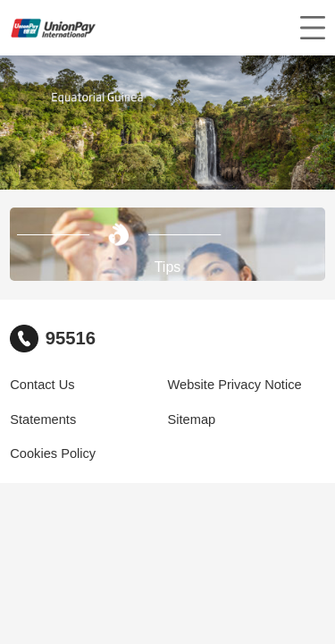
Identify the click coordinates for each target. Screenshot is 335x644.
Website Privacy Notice (235, 385)
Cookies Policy (53, 453)
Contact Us (42, 385)
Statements (43, 419)
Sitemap (192, 419)
